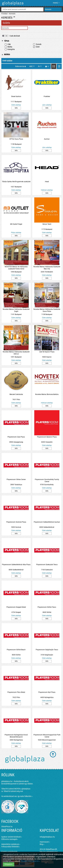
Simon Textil (47, 224)
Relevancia (20, 66)
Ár (39, 66)
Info (16, 108)
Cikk (8, 44)
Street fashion (16, 96)
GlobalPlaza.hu (7, 827)
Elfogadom (9, 864)
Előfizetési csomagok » (10, 839)
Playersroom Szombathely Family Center (47, 481)
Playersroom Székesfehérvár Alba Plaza (16, 565)
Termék (37, 44)
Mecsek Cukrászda (16, 394)
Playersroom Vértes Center (16, 479)
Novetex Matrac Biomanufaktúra (47, 394)
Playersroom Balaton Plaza (47, 437)
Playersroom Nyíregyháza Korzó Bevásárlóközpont (16, 736)
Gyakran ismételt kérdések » (12, 837)
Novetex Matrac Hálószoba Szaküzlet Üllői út (16, 353)
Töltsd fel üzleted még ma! (13, 791)
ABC (31, 66)
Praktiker (47, 96)
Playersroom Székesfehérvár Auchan (47, 522)
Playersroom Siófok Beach (16, 650)
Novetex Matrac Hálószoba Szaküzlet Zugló (16, 310)
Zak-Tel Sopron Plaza (47, 352)
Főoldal (4, 14)
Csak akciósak (11, 36)
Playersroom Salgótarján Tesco (47, 650)
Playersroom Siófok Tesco (47, 607)
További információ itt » (31, 861)
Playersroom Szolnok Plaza (16, 522)
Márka (8, 47)
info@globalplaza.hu (47, 837)
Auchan (47, 139)
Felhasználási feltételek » (11, 847)
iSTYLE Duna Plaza (16, 139)
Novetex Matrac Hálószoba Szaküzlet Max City (47, 268)
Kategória (10, 49)
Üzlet (36, 47)
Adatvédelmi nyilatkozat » (11, 844)
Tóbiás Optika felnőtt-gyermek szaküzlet (16, 182)
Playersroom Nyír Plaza (47, 692)
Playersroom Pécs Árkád (16, 692)
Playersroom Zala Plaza (16, 437)
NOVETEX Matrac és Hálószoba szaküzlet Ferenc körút (16, 268)
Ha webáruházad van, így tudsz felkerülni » (17, 796)
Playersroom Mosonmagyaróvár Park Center (47, 736)
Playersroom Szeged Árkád (16, 607)
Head (47, 182)
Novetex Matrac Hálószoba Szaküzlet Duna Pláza (47, 310)
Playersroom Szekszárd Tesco (47, 565)
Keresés (12, 14)
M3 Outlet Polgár (16, 224)
